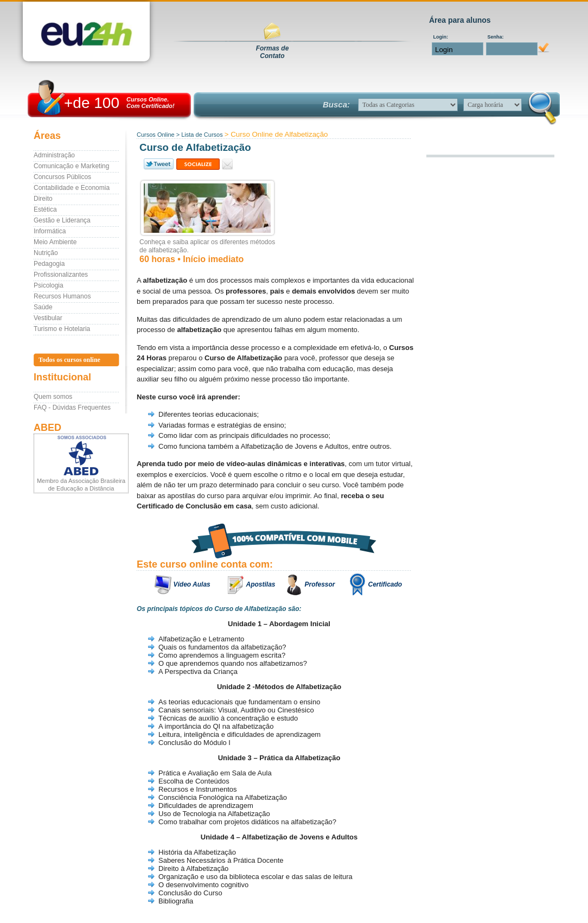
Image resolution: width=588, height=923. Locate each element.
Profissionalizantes (61, 275)
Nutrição (46, 253)
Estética (45, 209)
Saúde (43, 307)
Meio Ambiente (55, 242)
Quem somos (53, 397)
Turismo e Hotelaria (62, 329)
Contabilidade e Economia (72, 188)
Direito (43, 199)
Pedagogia (49, 264)
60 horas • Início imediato (191, 259)
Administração (54, 155)
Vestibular (48, 318)
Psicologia (49, 285)
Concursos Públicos (62, 177)
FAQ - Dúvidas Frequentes (72, 408)
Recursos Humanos (62, 296)
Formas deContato (273, 52)
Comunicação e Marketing (71, 166)
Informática (50, 231)
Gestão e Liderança (62, 220)
